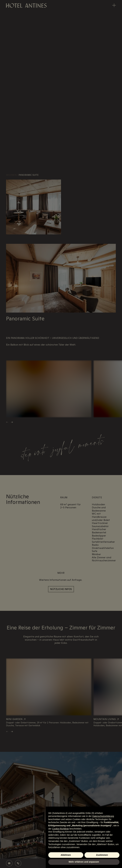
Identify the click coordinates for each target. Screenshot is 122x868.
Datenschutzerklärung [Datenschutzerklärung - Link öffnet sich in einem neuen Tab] (103, 816)
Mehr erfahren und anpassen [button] (84, 862)
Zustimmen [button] (102, 855)
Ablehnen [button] (66, 855)
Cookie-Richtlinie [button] (60, 829)
